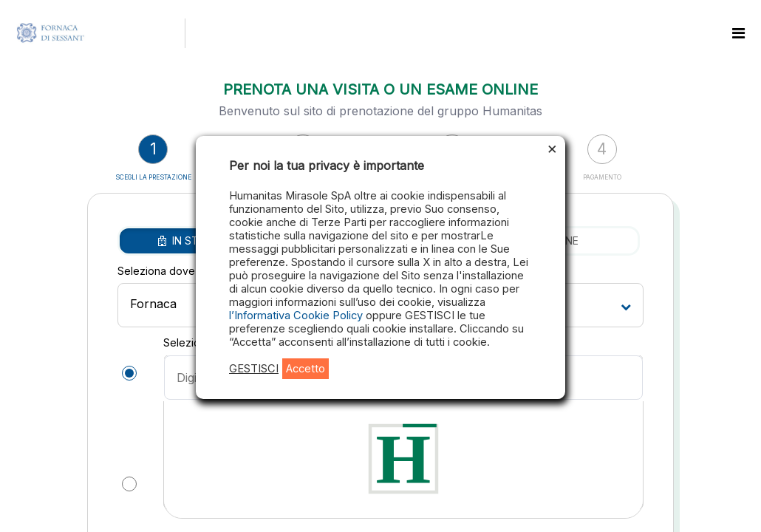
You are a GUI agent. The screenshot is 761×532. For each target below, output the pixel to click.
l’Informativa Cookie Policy (297, 316)
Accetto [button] (306, 369)
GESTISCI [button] (254, 369)
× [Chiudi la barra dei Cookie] (552, 148)
